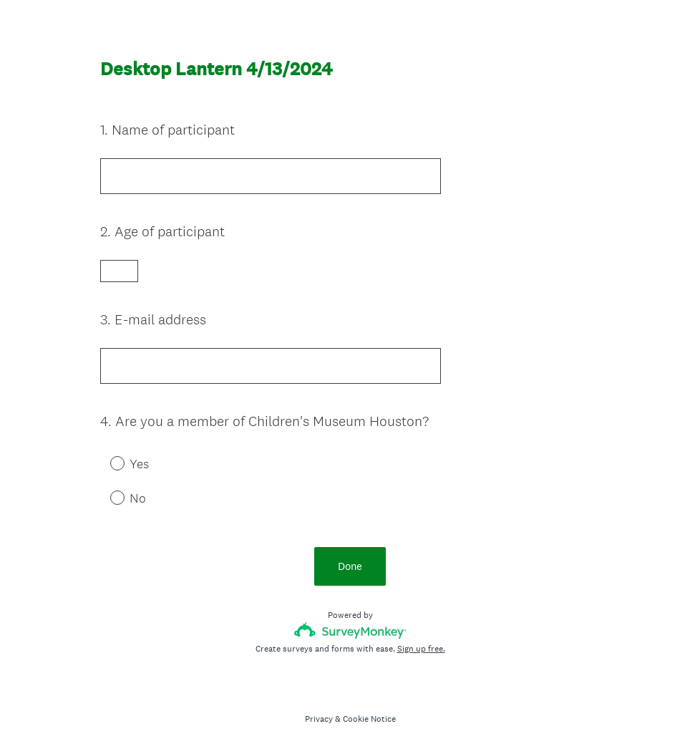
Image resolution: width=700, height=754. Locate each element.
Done (350, 566)
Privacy (319, 719)
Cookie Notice (369, 719)
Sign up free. (421, 649)
